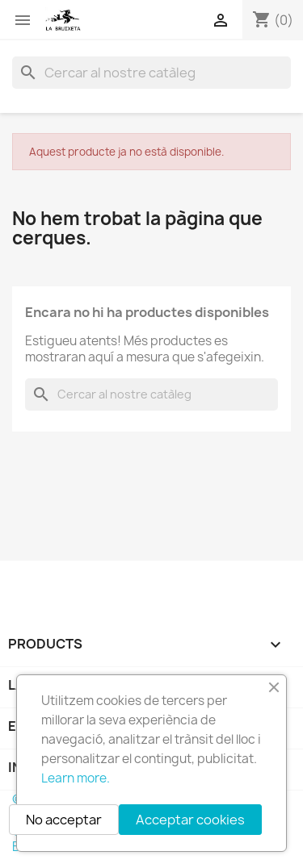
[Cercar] (151, 73)
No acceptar (64, 820)
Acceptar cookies (190, 820)
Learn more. (76, 778)
